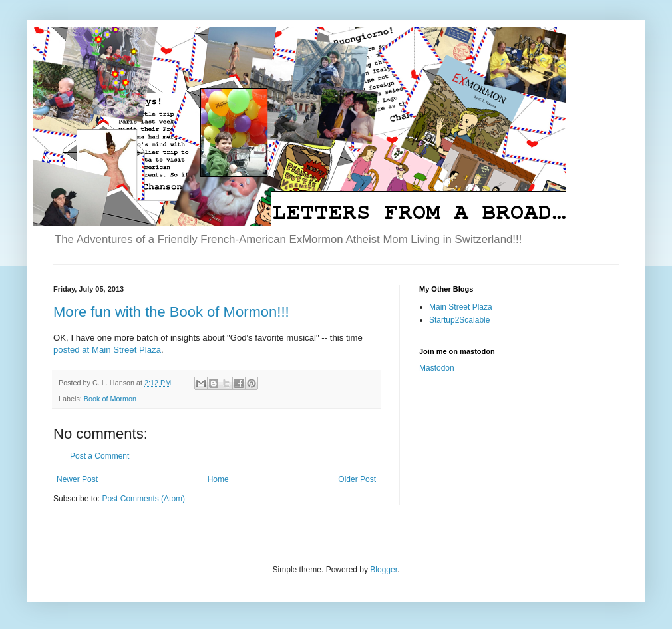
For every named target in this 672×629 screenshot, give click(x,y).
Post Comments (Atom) (143, 499)
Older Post (357, 479)
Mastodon (437, 368)
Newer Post (77, 479)
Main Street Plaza (461, 307)
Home (218, 479)
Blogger (384, 570)
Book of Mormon (110, 399)
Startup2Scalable (459, 320)
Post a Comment (99, 456)
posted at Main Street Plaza (107, 350)
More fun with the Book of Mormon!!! (171, 312)
